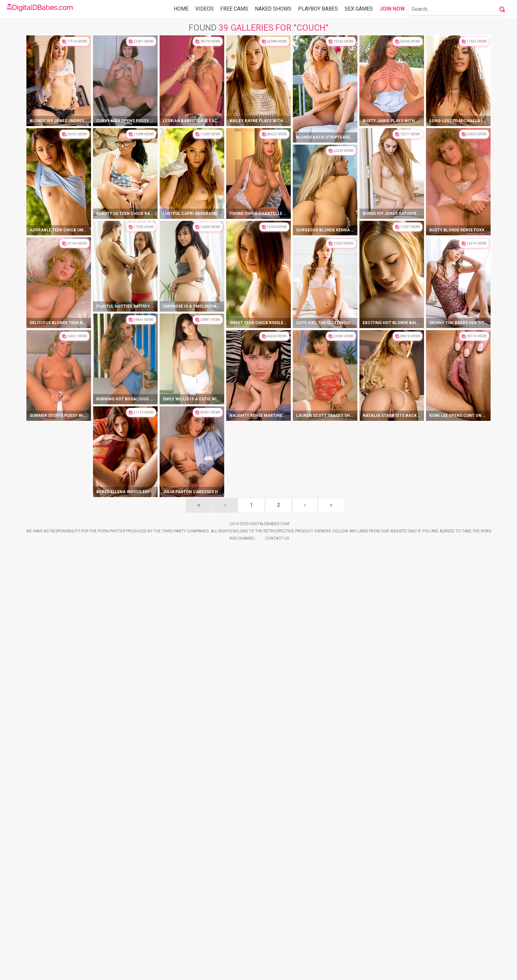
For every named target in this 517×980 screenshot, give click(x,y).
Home (181, 9)
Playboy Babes (318, 9)
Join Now (392, 9)
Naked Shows (273, 9)
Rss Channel (242, 970)
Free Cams (234, 9)
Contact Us (277, 970)
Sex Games (359, 9)
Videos (204, 9)
